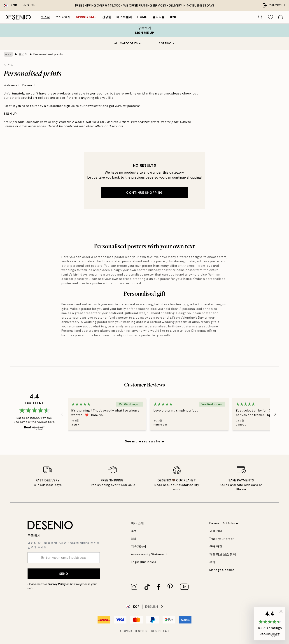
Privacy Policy (57, 584)
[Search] (261, 17)
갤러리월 (158, 17)
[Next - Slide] (275, 414)
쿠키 (212, 562)
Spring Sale (86, 17)
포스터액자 (63, 17)
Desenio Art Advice (224, 523)
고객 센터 (216, 531)
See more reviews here (144, 441)
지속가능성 (139, 546)
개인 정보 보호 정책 (223, 554)
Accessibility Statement (149, 554)
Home (142, 17)
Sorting (167, 43)
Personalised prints (48, 54)
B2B (173, 17)
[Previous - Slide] (62, 414)
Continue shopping (144, 193)
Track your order (222, 539)
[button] (270, 624)
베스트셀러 (124, 17)
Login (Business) (143, 562)
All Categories (128, 43)
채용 (134, 539)
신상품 (107, 17)
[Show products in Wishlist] (270, 17)
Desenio (158, 631)
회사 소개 (138, 523)
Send (64, 574)
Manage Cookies (222, 570)
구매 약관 (216, 546)
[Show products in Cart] (280, 17)
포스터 (45, 17)
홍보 (134, 531)
